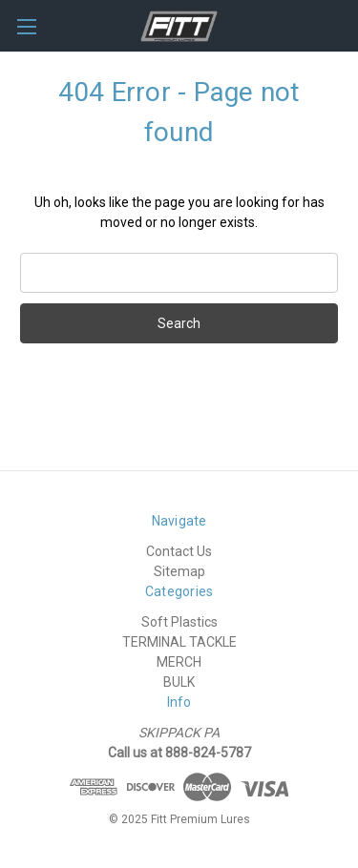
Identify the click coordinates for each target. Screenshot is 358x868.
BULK (179, 682)
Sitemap (179, 571)
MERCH (179, 662)
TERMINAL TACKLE (179, 642)
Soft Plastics (179, 622)
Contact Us (179, 551)
